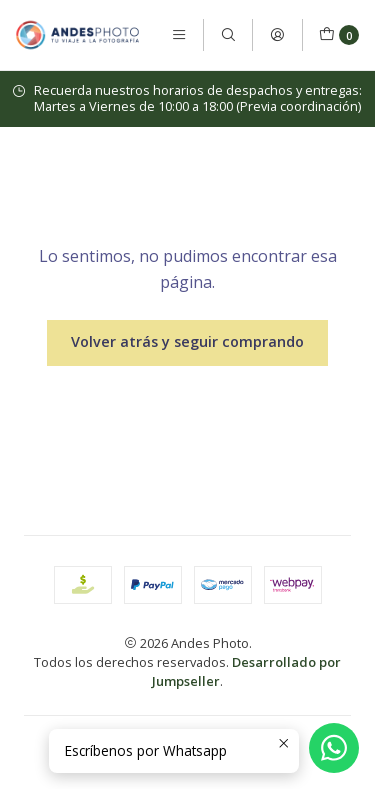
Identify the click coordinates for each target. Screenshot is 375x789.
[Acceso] (277, 35)
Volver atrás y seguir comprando (187, 341)
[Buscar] (228, 35)
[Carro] (339, 35)
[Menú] (179, 35)
